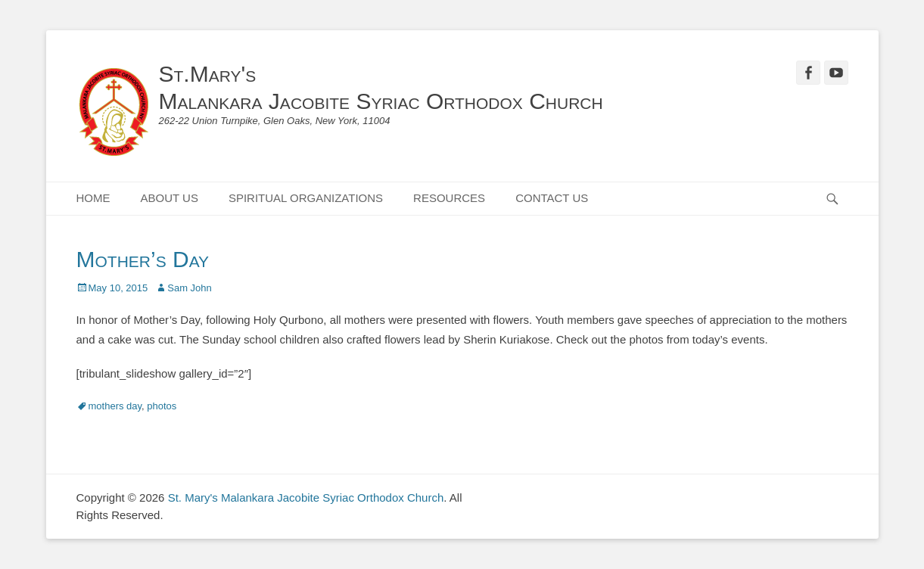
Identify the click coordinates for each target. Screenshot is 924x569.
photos (162, 406)
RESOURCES (449, 198)
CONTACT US (552, 198)
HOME (93, 198)
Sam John (190, 288)
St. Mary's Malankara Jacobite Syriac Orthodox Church (306, 497)
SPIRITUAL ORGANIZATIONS (306, 198)
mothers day (115, 406)
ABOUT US (170, 198)
